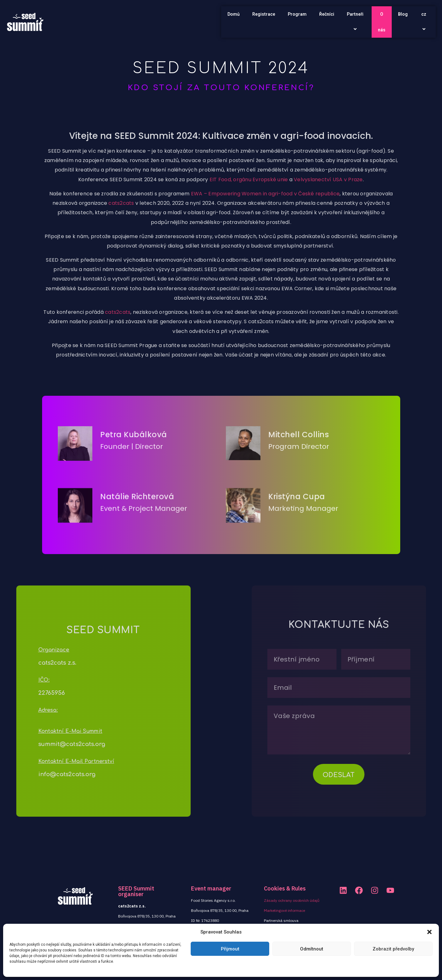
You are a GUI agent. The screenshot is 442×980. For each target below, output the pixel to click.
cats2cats (121, 228)
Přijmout (230, 949)
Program (297, 14)
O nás (382, 22)
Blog (403, 14)
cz (425, 22)
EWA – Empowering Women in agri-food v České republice (265, 218)
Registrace (264, 14)
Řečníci (327, 14)
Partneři (356, 22)
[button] (429, 932)
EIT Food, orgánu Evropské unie (249, 204)
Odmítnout (312, 949)
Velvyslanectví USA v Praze (328, 204)
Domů (234, 14)
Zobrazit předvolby (393, 949)
